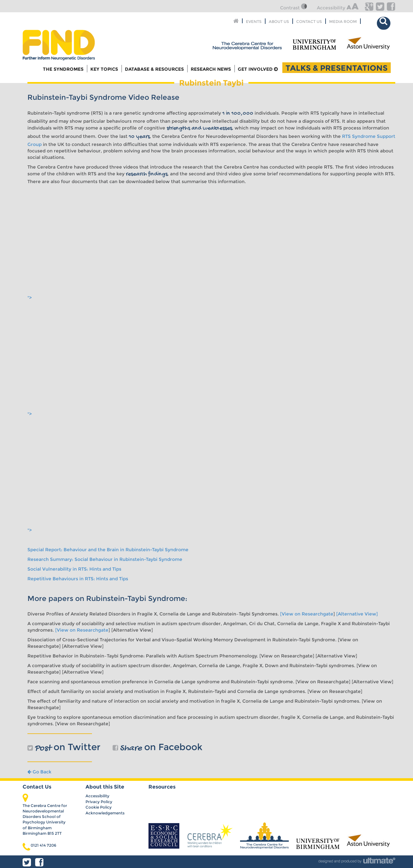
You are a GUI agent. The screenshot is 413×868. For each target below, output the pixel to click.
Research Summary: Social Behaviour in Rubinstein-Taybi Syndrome (105, 559)
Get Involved (258, 69)
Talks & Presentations (337, 68)
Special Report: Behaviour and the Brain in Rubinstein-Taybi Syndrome (108, 550)
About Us (279, 21)
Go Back (39, 772)
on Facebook (157, 747)
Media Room (343, 21)
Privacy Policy (99, 802)
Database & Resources (154, 69)
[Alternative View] (357, 614)
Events (254, 21)
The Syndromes (63, 69)
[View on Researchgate (307, 614)
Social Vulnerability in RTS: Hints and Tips (74, 569)
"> (97, 298)
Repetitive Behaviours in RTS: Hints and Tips (78, 579)
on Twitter (64, 747)
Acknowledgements (105, 813)
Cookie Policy (99, 807)
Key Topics (104, 69)
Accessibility (338, 8)
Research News (211, 69)
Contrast (295, 8)
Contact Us (309, 21)
